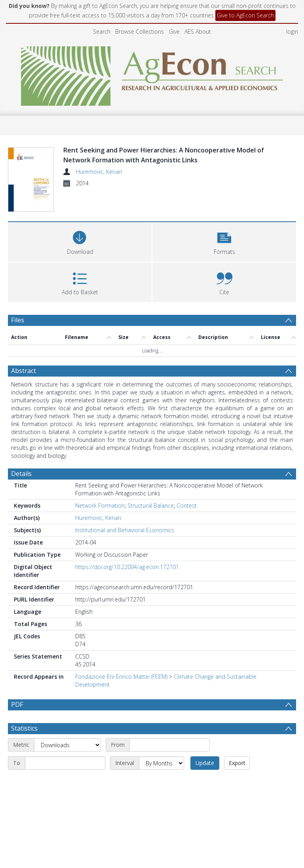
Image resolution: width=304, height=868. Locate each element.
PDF (17, 704)
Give (174, 31)
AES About (198, 31)
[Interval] (161, 763)
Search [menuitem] (102, 31)
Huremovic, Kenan (99, 172)
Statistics (24, 728)
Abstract (24, 371)
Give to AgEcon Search (245, 15)
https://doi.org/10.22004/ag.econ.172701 (127, 567)
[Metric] (67, 745)
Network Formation (100, 505)
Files (18, 320)
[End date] (65, 763)
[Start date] (170, 745)
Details (21, 474)
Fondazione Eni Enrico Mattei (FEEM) (121, 677)
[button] (224, 241)
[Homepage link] (152, 74)
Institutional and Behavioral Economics (125, 530)
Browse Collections (140, 31)
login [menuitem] (292, 31)
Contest (187, 505)
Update (205, 763)
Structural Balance (151, 505)
